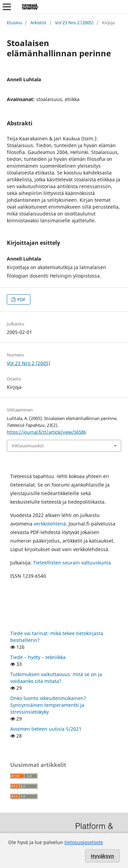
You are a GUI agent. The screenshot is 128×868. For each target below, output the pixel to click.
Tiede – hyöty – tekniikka (38, 657)
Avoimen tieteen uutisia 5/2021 (46, 729)
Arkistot (38, 23)
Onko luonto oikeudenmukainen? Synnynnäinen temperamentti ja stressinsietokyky (48, 705)
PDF (21, 299)
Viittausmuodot (28, 446)
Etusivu (14, 23)
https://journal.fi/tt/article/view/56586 (46, 432)
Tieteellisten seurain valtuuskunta (72, 563)
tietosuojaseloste (84, 842)
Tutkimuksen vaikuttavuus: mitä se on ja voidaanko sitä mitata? (56, 678)
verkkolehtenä (50, 524)
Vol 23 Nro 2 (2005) (74, 23)
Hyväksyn (102, 856)
